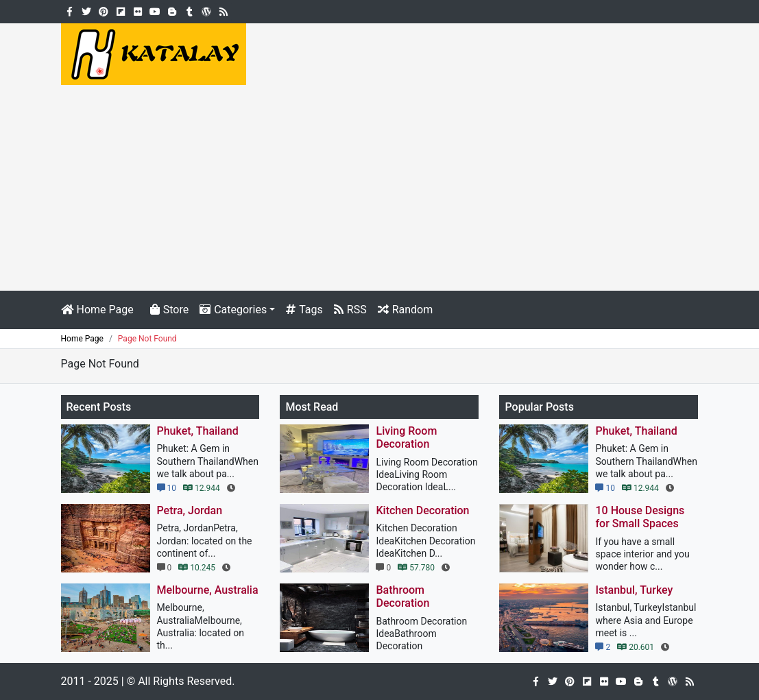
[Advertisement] (379, 188)
